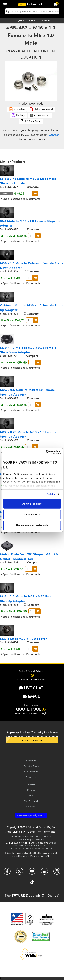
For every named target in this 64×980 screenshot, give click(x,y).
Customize (32, 514)
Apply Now (30, 815)
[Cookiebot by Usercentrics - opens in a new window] (46, 452)
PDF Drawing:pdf (41, 109)
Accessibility (38, 840)
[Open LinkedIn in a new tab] (44, 873)
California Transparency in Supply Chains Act (31, 849)
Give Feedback (31, 801)
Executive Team (31, 766)
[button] (28, 675)
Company (31, 760)
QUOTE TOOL (29, 709)
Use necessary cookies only (32, 525)
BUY (35, 193)
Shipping (31, 784)
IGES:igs (18, 115)
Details (51, 494)
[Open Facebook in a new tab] (7, 873)
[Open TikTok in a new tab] (32, 883)
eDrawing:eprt (40, 115)
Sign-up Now (32, 740)
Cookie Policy (35, 837)
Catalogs (31, 806)
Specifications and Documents (20, 199)
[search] (32, 11)
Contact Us (45, 20)
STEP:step (17, 109)
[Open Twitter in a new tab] (20, 873)
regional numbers (35, 679)
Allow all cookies (32, 504)
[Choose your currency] (33, 21)
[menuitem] (6, 4)
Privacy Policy (19, 837)
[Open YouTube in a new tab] (32, 873)
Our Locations (31, 771)
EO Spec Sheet (31, 121)
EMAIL (31, 696)
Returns (31, 790)
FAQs (31, 795)
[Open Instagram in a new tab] (57, 873)
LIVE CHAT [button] (31, 688)
